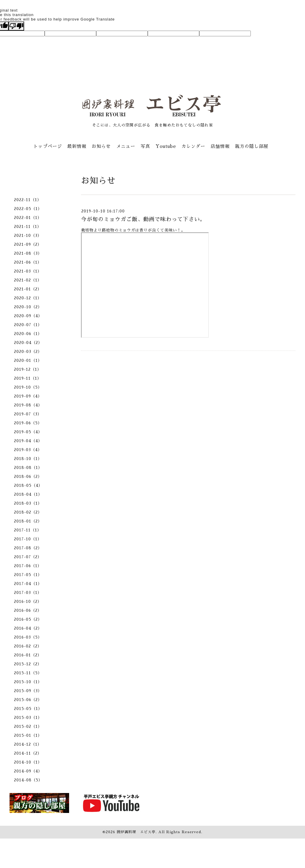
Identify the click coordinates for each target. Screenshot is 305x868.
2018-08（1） (28, 468)
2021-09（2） (28, 244)
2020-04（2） (28, 343)
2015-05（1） (28, 709)
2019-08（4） (28, 405)
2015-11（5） (28, 673)
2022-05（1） (28, 209)
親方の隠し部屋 (252, 146)
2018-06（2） (28, 477)
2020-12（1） (28, 298)
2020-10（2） (28, 307)
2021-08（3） (28, 253)
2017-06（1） (28, 566)
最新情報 (77, 146)
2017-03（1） (28, 593)
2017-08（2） (28, 548)
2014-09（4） (28, 771)
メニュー (126, 146)
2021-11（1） (28, 227)
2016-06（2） (28, 610)
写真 (145, 146)
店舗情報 (220, 146)
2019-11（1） (28, 378)
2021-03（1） (28, 271)
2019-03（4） (28, 450)
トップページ (48, 146)
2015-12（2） (28, 664)
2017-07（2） (28, 557)
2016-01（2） (28, 655)
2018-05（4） (28, 485)
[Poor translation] (16, 26)
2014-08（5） (28, 780)
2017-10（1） (28, 539)
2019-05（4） (28, 432)
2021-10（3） (28, 236)
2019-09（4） (28, 396)
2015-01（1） (28, 735)
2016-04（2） (28, 628)
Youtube (166, 146)
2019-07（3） (28, 414)
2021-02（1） (28, 280)
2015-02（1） (28, 727)
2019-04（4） (28, 441)
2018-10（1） (28, 459)
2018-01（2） (28, 521)
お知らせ (101, 146)
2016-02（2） (28, 646)
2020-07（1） (28, 325)
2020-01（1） (28, 361)
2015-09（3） (28, 691)
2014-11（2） (28, 753)
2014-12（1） (28, 744)
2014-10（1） (28, 762)
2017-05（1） (28, 575)
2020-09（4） (28, 316)
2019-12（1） (28, 369)
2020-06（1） (28, 334)
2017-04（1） (28, 584)
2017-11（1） (28, 530)
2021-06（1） (28, 262)
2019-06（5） (28, 423)
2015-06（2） (28, 700)
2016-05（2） (28, 619)
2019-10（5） (28, 387)
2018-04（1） (28, 494)
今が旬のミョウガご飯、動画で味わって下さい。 (143, 219)
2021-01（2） (28, 289)
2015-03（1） (28, 718)
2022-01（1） (28, 218)
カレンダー (193, 146)
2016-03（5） (28, 637)
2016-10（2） (28, 602)
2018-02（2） (28, 512)
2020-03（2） (28, 352)
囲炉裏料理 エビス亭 (136, 832)
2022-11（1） (28, 200)
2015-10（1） (28, 682)
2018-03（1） (28, 503)
